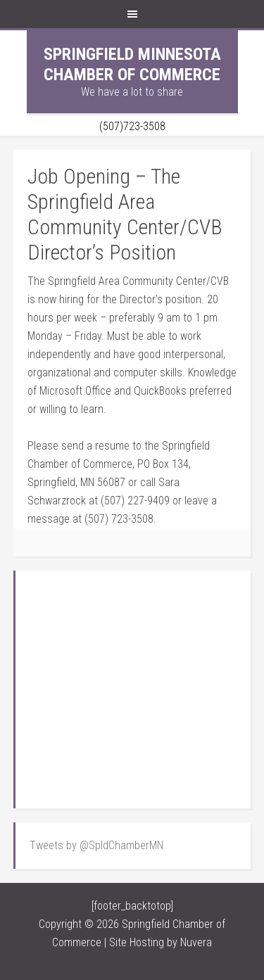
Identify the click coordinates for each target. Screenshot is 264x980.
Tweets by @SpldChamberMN (96, 845)
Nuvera (196, 942)
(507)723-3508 (132, 126)
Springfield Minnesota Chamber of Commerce (132, 64)
